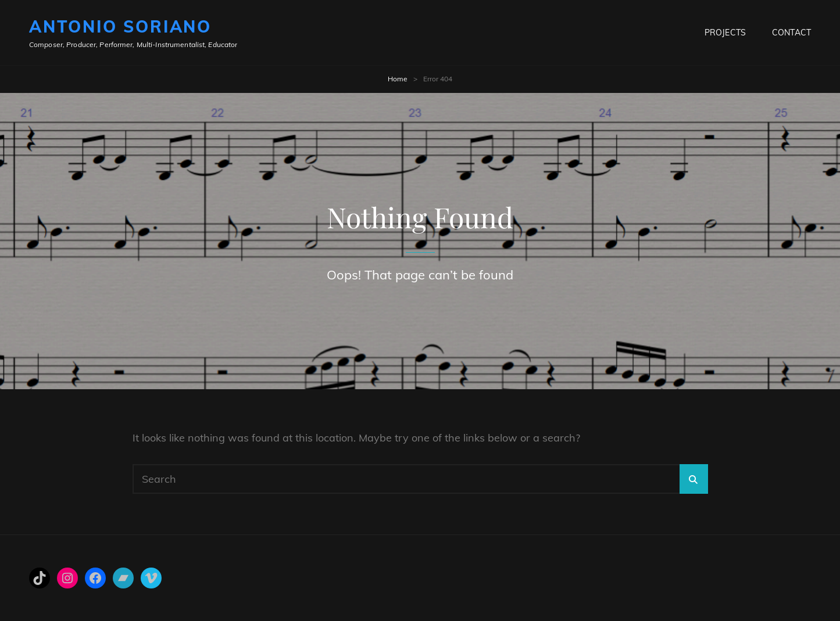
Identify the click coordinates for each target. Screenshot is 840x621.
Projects (725, 33)
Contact (791, 33)
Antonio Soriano (120, 26)
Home (398, 79)
